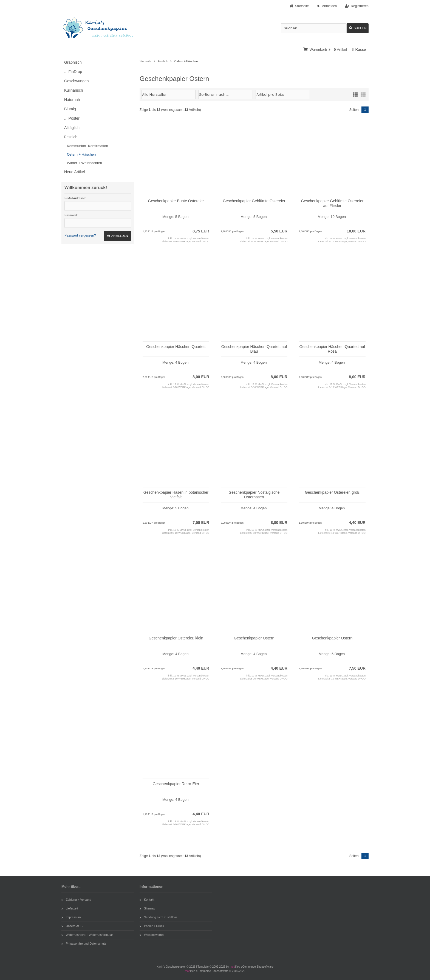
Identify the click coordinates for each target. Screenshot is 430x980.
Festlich (71, 137)
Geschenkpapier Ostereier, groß (332, 492)
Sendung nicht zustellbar (158, 917)
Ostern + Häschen (81, 154)
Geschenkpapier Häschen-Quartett (176, 347)
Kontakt (147, 900)
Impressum (71, 917)
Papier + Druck (152, 926)
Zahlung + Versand (76, 900)
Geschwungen (77, 81)
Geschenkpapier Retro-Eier (176, 784)
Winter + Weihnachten (84, 163)
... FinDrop (73, 72)
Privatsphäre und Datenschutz (84, 944)
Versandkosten (201, 238)
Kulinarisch (73, 90)
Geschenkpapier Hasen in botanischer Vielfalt (176, 495)
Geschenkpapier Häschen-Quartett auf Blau (254, 349)
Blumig (70, 109)
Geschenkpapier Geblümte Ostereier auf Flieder (332, 203)
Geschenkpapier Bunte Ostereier (176, 201)
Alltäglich (72, 128)
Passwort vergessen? (80, 235)
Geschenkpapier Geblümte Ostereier (254, 201)
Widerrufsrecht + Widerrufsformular (87, 935)
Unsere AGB (72, 926)
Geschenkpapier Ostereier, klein (176, 638)
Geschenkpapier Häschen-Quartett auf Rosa (332, 349)
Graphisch (73, 62)
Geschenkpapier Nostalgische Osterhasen (254, 495)
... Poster (72, 118)
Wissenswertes (152, 935)
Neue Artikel (74, 172)
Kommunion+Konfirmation (87, 146)
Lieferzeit (70, 908)
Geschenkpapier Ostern (254, 638)
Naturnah (72, 100)
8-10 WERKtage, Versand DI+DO (191, 242)
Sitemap (147, 908)
